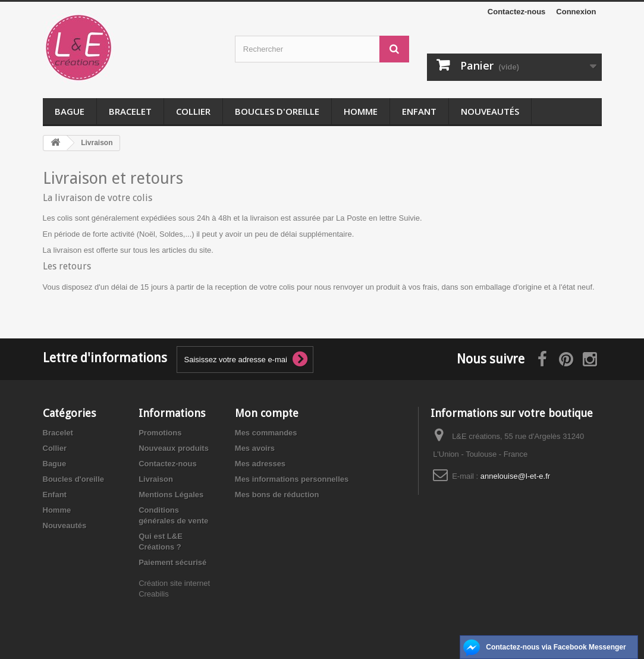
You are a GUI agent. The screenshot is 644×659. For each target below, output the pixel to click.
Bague (70, 111)
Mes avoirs (255, 448)
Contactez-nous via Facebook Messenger (556, 647)
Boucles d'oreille (277, 111)
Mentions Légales (171, 495)
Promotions (160, 433)
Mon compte (267, 413)
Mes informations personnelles (292, 479)
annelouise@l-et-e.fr (515, 476)
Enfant (419, 111)
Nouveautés (490, 111)
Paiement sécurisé (172, 562)
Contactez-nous (517, 12)
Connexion (576, 12)
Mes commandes (266, 433)
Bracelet (130, 111)
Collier (193, 111)
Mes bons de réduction (277, 495)
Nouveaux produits (174, 448)
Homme (361, 111)
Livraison (156, 479)
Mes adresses (260, 464)
